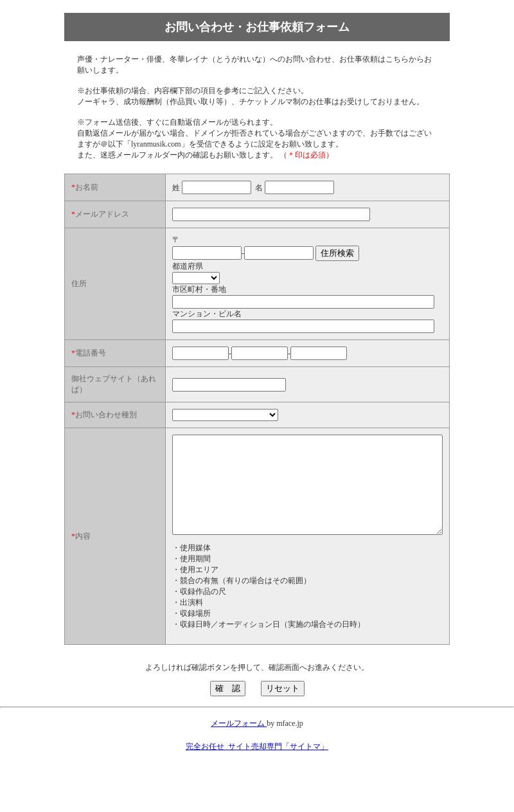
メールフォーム (239, 761)
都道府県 (155, 275)
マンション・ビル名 (175, 322)
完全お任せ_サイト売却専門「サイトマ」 (257, 784)
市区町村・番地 (167, 298)
